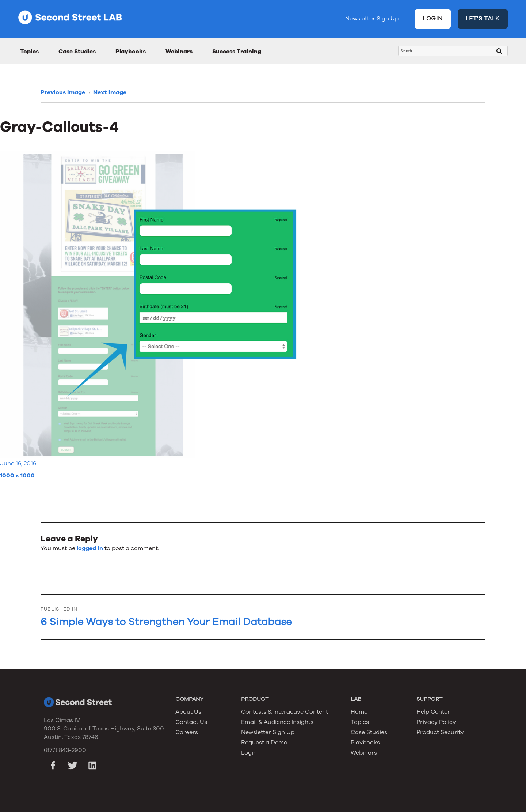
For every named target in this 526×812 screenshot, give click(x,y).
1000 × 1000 (17, 476)
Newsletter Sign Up (372, 19)
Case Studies (77, 52)
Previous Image (63, 92)
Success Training (237, 52)
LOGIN (433, 19)
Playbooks (131, 52)
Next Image (110, 92)
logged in (90, 548)
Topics (29, 52)
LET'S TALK (483, 19)
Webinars (179, 52)
